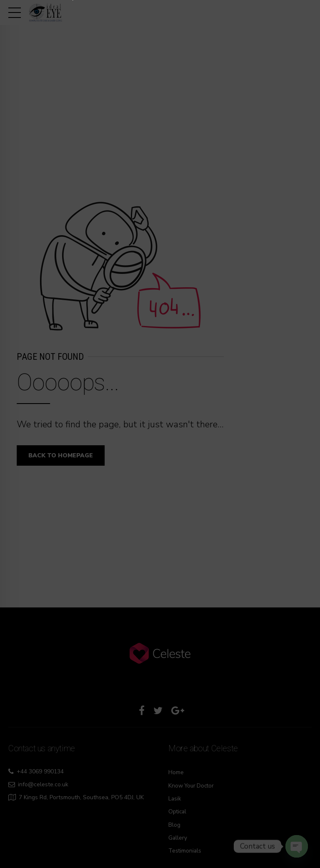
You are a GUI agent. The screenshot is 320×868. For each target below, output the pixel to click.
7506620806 (123, 470)
